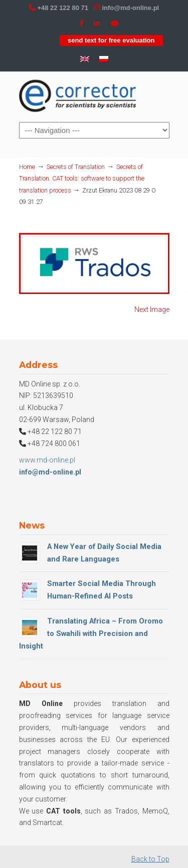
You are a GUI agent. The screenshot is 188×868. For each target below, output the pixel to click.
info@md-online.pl (130, 8)
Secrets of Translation (76, 167)
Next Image (152, 309)
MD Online (78, 96)
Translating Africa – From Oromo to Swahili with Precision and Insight (91, 633)
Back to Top (150, 859)
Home (27, 167)
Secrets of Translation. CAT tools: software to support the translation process (82, 178)
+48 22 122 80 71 (63, 8)
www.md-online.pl (47, 460)
